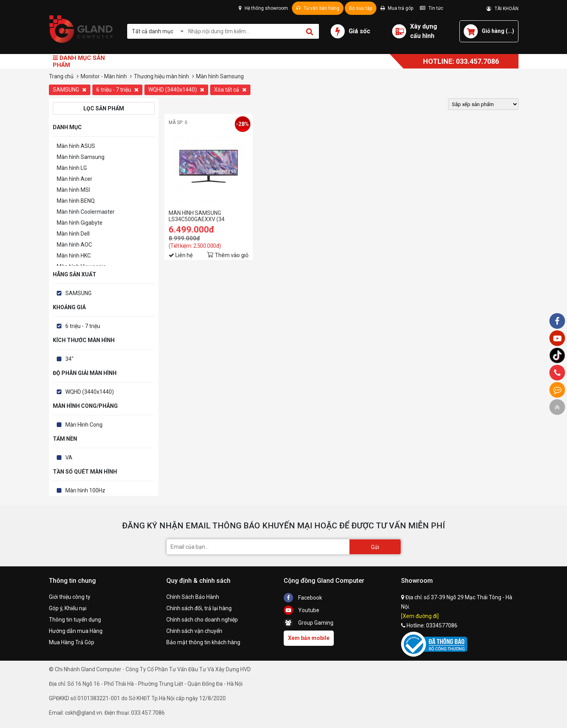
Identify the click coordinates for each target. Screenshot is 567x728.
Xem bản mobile (309, 638)
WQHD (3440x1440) (176, 90)
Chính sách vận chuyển (194, 631)
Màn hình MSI (73, 190)
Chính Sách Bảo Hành (193, 597)
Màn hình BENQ (76, 201)
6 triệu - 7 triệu (117, 90)
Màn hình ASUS (76, 146)
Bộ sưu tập (361, 8)
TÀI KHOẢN (502, 9)
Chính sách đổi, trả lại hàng (199, 608)
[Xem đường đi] (420, 616)
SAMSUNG (70, 90)
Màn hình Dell (73, 234)
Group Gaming (309, 623)
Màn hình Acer (75, 179)
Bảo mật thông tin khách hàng (203, 642)
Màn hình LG (72, 168)
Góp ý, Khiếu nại (68, 608)
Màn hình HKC (74, 256)
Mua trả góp (397, 8)
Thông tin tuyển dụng (75, 620)
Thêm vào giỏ (232, 255)
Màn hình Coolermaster (86, 212)
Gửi (375, 547)
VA (69, 458)
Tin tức (432, 8)
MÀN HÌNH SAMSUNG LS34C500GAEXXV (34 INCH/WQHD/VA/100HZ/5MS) (205, 216)
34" (69, 359)
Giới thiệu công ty (70, 597)
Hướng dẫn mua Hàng (76, 631)
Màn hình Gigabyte (80, 223)
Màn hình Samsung (81, 157)
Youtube (301, 610)
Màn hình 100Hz (85, 490)
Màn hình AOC (74, 245)
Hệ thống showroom (263, 8)
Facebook (303, 598)
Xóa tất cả (230, 90)
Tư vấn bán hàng (318, 8)
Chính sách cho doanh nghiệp (202, 620)
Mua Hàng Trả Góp (72, 642)
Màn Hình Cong (84, 425)
